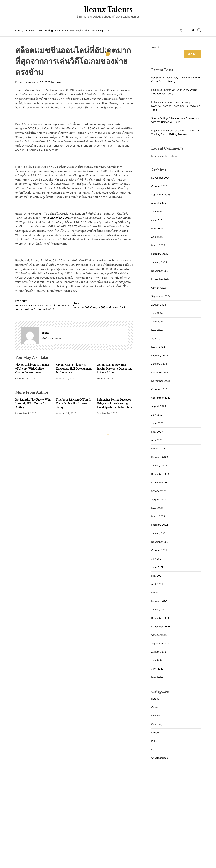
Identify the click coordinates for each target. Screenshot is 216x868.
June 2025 (157, 220)
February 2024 (160, 356)
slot (108, 30)
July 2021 (157, 559)
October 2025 (159, 186)
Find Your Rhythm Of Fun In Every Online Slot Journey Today (74, 403)
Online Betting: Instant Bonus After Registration (63, 30)
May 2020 (157, 677)
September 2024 (161, 296)
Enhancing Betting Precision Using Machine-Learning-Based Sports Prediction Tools (114, 403)
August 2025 (159, 203)
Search (155, 47)
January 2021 (159, 609)
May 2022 (157, 508)
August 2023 (159, 406)
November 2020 (161, 626)
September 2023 (161, 398)
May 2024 (157, 330)
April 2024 (157, 338)
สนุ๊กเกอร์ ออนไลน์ (58, 218)
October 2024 (159, 288)
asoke (58, 82)
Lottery (155, 733)
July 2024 (157, 313)
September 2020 (161, 643)
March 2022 (158, 516)
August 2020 (159, 652)
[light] (193, 30)
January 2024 (159, 364)
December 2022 (160, 474)
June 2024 (157, 322)
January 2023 (159, 465)
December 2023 (160, 372)
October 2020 (159, 635)
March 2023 (158, 449)
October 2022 (159, 491)
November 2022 (161, 482)
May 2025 (157, 228)
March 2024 (158, 347)
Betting (19, 30)
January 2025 (159, 262)
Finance (156, 716)
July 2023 (157, 415)
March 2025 (158, 245)
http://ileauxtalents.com (51, 338)
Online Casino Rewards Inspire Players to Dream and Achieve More (115, 369)
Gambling (98, 30)
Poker (155, 741)
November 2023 (161, 381)
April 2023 (157, 440)
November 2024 (161, 279)
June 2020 (157, 669)
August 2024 (159, 305)
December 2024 (160, 271)
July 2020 (157, 660)
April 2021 (157, 584)
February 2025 (160, 254)
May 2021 (157, 576)
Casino (30, 30)
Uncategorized (160, 758)
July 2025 (157, 211)
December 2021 (160, 542)
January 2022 (159, 533)
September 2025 (161, 195)
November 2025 (161, 178)
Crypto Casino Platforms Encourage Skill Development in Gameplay (74, 369)
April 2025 (157, 237)
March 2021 (158, 593)
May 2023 (157, 432)
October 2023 (159, 389)
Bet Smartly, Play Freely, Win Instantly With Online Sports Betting (33, 403)
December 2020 (160, 618)
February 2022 (160, 525)
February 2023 (160, 457)
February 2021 (159, 601)
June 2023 (157, 423)
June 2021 (157, 567)
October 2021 (159, 550)
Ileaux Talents (108, 10)
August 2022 (159, 499)
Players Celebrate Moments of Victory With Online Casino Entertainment (32, 369)
